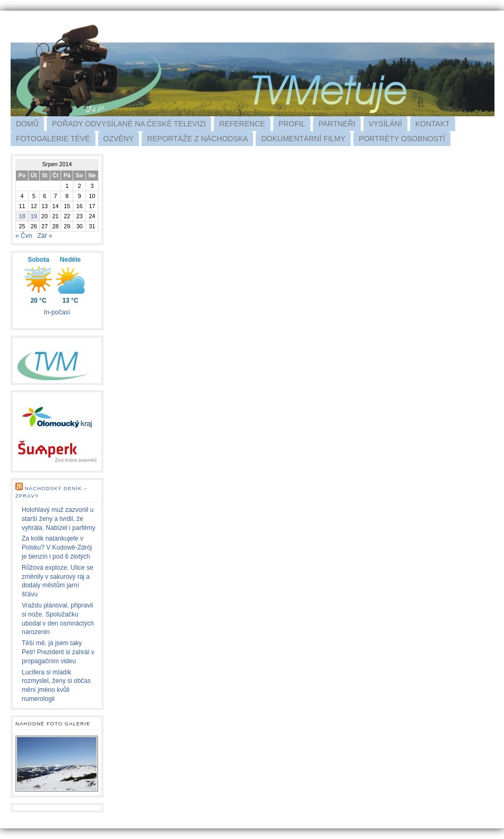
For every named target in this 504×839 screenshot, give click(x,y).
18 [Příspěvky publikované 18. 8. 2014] (22, 216)
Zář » (45, 236)
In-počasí (57, 312)
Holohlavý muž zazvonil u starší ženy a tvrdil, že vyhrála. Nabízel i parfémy (59, 519)
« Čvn (24, 236)
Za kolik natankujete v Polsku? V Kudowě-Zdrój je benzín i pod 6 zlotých (57, 547)
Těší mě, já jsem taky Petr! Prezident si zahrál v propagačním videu (58, 652)
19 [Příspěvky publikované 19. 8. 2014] (34, 216)
